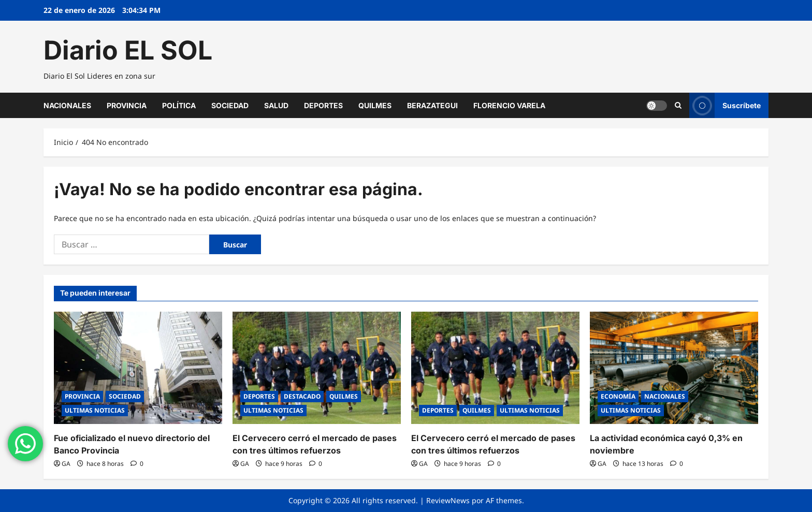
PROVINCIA (127, 105)
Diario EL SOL (128, 50)
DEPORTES (323, 105)
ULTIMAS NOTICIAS (95, 410)
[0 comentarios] (137, 464)
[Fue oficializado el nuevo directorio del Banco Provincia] (138, 368)
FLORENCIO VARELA (509, 105)
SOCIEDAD (230, 105)
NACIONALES (67, 105)
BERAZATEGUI (432, 105)
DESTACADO (302, 396)
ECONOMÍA (618, 396)
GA (66, 464)
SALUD (276, 105)
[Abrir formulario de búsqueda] (678, 105)
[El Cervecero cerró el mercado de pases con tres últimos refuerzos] (317, 368)
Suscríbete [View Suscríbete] (725, 105)
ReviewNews (448, 500)
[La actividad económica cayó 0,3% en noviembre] (674, 368)
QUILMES (375, 105)
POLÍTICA (179, 105)
